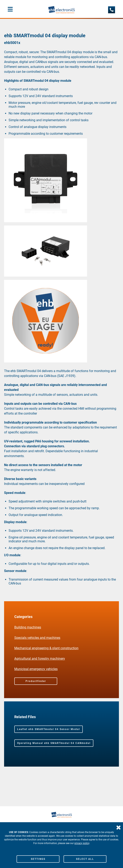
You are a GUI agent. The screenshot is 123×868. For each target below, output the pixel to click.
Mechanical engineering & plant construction (46, 648)
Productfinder (36, 681)
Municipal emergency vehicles (36, 669)
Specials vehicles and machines (37, 638)
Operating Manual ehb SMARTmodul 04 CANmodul (54, 743)
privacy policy (82, 843)
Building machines (28, 627)
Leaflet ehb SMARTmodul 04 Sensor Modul (49, 729)
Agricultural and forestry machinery (40, 659)
